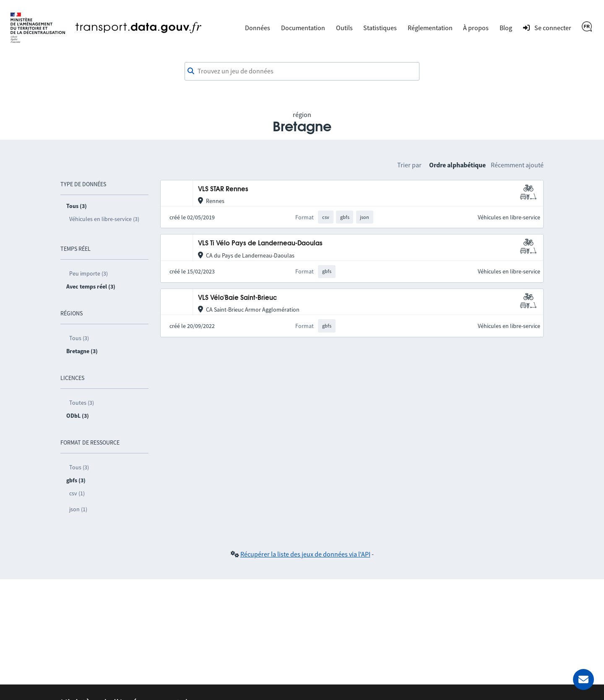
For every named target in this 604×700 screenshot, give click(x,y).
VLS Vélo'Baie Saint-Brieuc (237, 298)
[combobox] (302, 71)
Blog (506, 28)
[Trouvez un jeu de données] (302, 71)
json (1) (78, 509)
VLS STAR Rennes (223, 189)
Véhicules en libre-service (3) (104, 219)
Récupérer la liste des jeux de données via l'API (305, 554)
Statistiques (380, 28)
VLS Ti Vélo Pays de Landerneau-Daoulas (260, 243)
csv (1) (77, 493)
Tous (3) (79, 338)
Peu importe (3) (89, 273)
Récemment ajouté (517, 165)
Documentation (303, 28)
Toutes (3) (82, 403)
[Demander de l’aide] (583, 679)
